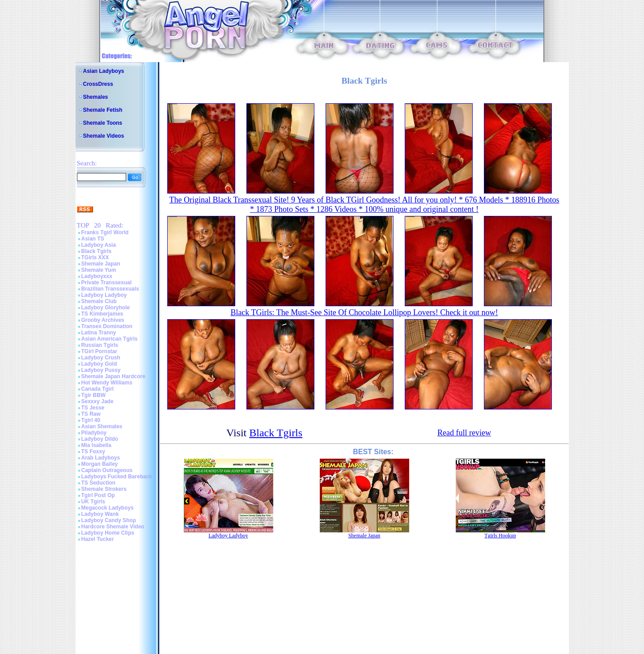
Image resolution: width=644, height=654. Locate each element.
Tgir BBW (94, 395)
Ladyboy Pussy (101, 370)
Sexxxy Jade (97, 401)
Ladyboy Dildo (100, 439)
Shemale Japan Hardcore (113, 376)
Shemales (96, 97)
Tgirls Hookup (500, 536)
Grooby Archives (103, 320)
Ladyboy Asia (99, 245)
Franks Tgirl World (105, 232)
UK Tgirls (93, 502)
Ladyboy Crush (101, 358)
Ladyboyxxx (97, 276)
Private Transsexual (107, 283)
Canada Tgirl (98, 389)
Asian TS (93, 239)
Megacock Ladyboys (108, 508)
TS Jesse (93, 408)
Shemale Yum (99, 270)
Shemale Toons (103, 123)
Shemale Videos (104, 136)
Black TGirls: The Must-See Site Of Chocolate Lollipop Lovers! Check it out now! (364, 312)
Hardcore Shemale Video (113, 527)
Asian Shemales (102, 426)
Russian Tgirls (100, 345)
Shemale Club (99, 301)
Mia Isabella (96, 445)
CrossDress (98, 84)
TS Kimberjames (102, 314)
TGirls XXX (95, 257)
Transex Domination (107, 326)
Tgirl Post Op (98, 495)
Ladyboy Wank (100, 514)
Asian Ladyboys (104, 71)
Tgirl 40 (91, 420)
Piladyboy (94, 433)
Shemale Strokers (104, 489)
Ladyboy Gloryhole (106, 308)
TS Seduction (99, 483)
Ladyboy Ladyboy (104, 295)
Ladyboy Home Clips (108, 533)
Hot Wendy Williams (107, 383)
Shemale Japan (101, 264)
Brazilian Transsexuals (110, 289)
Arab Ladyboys (101, 458)
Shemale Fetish (103, 110)
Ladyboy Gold (99, 364)
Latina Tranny (99, 333)
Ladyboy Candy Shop (109, 520)
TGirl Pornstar (100, 351)
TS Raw (91, 414)
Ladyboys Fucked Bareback (117, 477)
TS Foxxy (93, 451)
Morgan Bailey (100, 464)
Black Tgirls (97, 251)
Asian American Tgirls (110, 339)
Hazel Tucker (98, 539)
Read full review (464, 433)
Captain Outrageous (107, 470)
